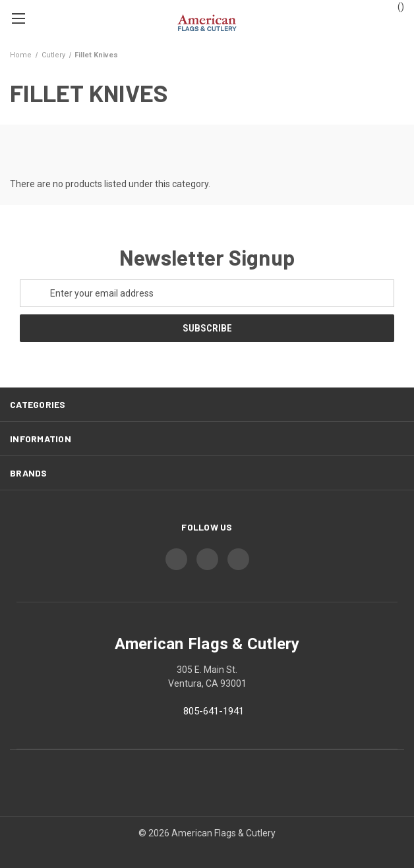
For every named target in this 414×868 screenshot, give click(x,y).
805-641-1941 (214, 711)
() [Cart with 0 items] (395, 6)
